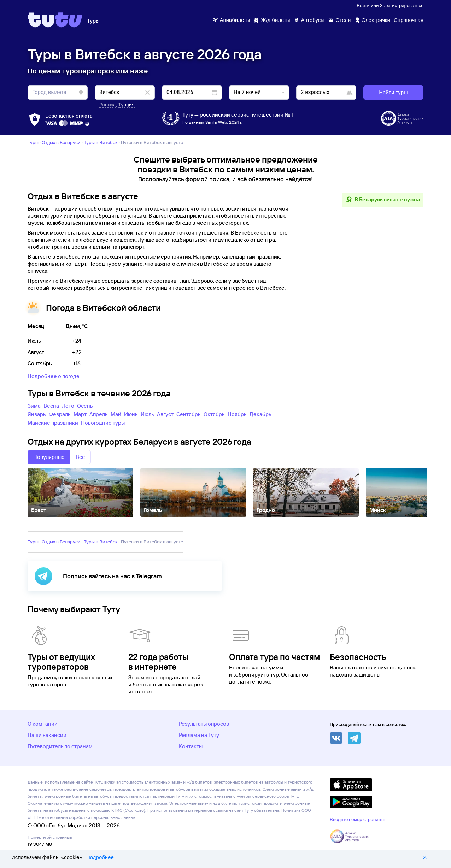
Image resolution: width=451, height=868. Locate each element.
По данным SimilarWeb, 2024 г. (212, 122)
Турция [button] (127, 105)
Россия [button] (107, 105)
